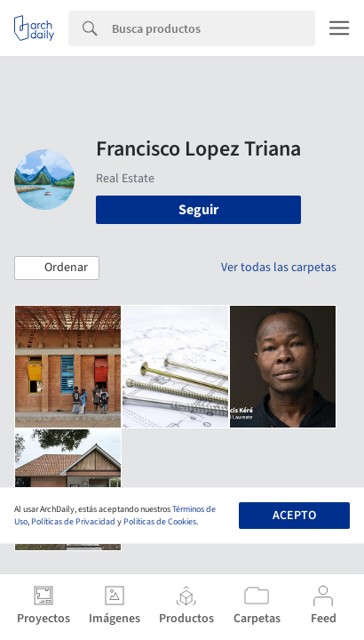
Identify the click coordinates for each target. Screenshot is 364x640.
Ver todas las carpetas (279, 268)
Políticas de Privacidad (73, 522)
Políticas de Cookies (160, 522)
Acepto (294, 516)
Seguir (198, 210)
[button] (57, 268)
